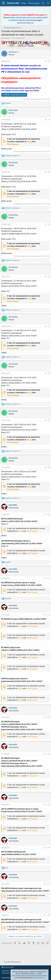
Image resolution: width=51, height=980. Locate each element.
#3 (49, 172)
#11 (48, 578)
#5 (49, 276)
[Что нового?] (43, 3)
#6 (49, 326)
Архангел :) (7, 38)
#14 (48, 754)
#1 (49, 61)
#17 (48, 884)
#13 (48, 717)
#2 (49, 120)
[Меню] (3, 3)
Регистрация (13, 144)
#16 (48, 848)
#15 (48, 805)
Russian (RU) (8, 967)
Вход (29, 141)
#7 (49, 373)
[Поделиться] (46, 61)
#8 (49, 420)
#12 (48, 615)
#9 (49, 467)
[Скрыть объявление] (46, 972)
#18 (48, 915)
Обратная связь (8, 971)
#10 (48, 514)
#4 (49, 224)
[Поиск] (48, 3)
